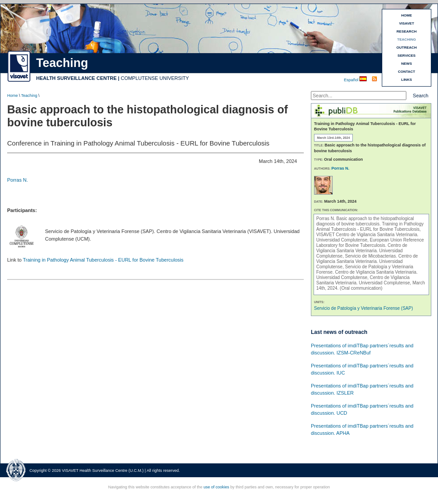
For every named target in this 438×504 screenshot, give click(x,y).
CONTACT (407, 72)
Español (352, 80)
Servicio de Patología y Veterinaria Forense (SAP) (364, 308)
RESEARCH (407, 31)
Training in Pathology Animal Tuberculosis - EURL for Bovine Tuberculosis (103, 260)
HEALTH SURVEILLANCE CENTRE (76, 78)
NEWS (407, 64)
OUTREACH (407, 48)
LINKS (407, 80)
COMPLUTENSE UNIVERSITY (155, 78)
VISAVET (407, 23)
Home (12, 96)
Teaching (29, 96)
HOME (407, 15)
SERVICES (406, 56)
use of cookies (216, 487)
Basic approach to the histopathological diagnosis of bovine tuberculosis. (365, 221)
